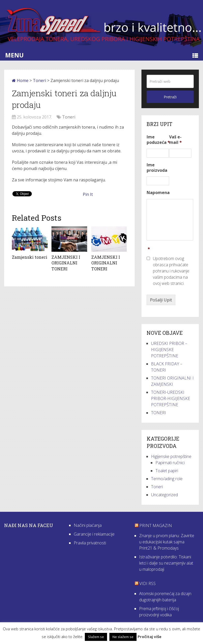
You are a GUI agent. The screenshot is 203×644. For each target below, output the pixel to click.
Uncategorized (164, 495)
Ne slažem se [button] (123, 637)
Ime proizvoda (157, 168)
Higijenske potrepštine (171, 456)
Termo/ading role (167, 479)
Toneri (39, 80)
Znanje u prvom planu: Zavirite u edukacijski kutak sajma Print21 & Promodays (167, 542)
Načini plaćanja (88, 525)
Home (20, 80)
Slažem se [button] (96, 637)
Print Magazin (156, 525)
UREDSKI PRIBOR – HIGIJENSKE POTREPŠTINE (169, 350)
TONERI (159, 413)
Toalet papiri (167, 471)
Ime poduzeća (158, 140)
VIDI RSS (148, 583)
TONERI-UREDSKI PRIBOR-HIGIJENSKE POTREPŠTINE (171, 398)
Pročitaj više (149, 636)
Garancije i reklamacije (94, 534)
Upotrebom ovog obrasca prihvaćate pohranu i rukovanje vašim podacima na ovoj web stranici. (171, 271)
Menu (14, 55)
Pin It (88, 194)
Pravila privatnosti (90, 543)
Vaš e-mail (175, 140)
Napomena (158, 193)
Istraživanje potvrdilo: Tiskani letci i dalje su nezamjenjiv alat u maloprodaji (166, 563)
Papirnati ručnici (170, 463)
